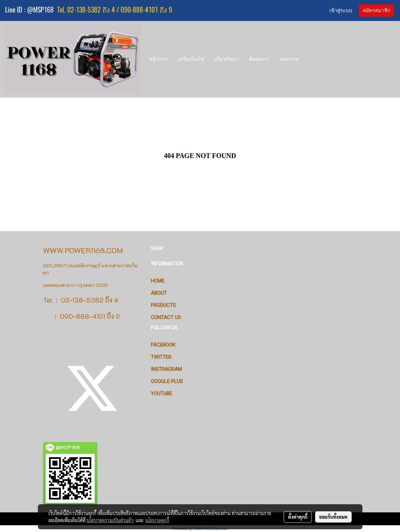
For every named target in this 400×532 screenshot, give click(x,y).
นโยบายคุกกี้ (157, 520)
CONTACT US (166, 317)
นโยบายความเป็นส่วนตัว (110, 520)
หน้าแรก (158, 59)
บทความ (289, 59)
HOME (158, 281)
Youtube (161, 394)
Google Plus (167, 381)
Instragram (166, 369)
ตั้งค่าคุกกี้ (298, 517)
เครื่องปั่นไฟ (191, 59)
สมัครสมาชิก (377, 10)
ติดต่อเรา (259, 59)
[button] (310, 59)
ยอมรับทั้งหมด (333, 517)
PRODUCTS (163, 305)
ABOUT (159, 293)
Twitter (161, 357)
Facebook (163, 345)
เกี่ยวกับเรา (227, 59)
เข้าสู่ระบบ (341, 10)
